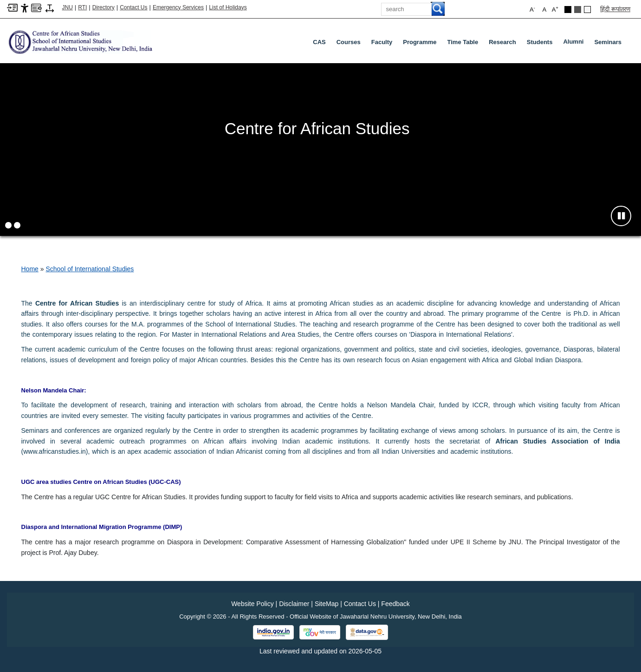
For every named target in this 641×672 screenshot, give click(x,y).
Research (502, 42)
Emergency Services (178, 7)
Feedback (395, 604)
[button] (8, 225)
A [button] (555, 9)
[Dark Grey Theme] (578, 10)
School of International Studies (90, 269)
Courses (349, 42)
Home (30, 269)
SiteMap (327, 604)
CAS (319, 42)
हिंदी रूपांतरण (615, 9)
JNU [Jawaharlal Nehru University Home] (68, 7)
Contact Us (133, 7)
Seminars (608, 42)
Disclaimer (294, 604)
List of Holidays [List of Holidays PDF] (228, 7)
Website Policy (253, 604)
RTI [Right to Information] (82, 7)
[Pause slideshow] (621, 216)
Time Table (463, 42)
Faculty (382, 42)
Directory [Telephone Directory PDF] (104, 7)
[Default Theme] (587, 10)
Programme (420, 42)
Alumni (575, 44)
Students (540, 42)
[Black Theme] (568, 10)
